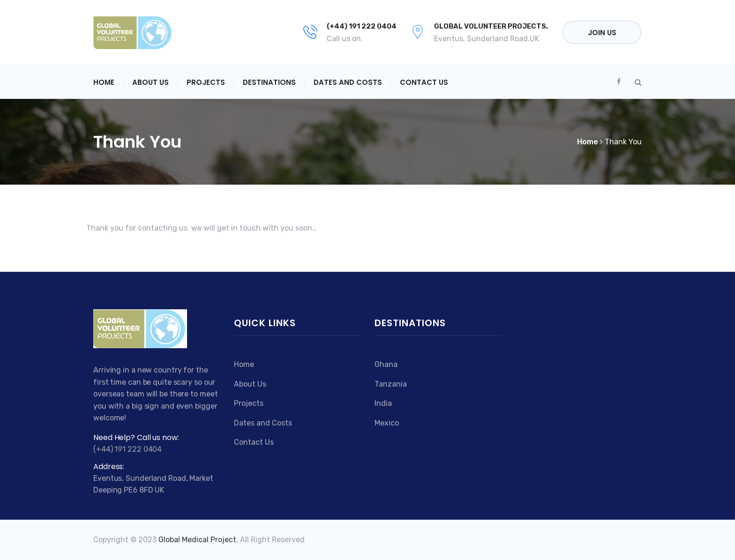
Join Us (602, 33)
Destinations (269, 82)
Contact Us (424, 82)
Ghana (386, 364)
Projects (206, 82)
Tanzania (391, 384)
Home (104, 82)
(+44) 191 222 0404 (362, 26)
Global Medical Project (197, 540)
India (383, 403)
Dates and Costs (348, 82)
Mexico (387, 423)
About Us (150, 82)
